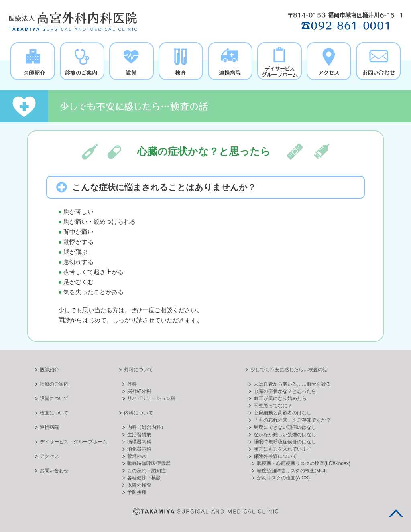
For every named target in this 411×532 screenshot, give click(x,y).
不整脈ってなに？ (273, 406)
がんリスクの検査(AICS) (283, 478)
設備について (54, 398)
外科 (132, 384)
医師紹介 (49, 370)
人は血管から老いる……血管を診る (292, 384)
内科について (138, 413)
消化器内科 (139, 449)
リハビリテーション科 (151, 398)
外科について (138, 370)
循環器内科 (139, 442)
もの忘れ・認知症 (146, 471)
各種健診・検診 (144, 478)
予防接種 (137, 492)
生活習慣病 (139, 435)
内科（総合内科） (146, 427)
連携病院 (49, 427)
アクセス (49, 456)
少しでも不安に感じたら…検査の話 (289, 370)
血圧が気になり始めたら (280, 398)
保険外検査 (139, 485)
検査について (54, 413)
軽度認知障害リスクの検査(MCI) (292, 471)
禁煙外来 (137, 456)
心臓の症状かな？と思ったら (285, 391)
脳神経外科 (139, 391)
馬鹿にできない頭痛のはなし (285, 427)
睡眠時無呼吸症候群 (149, 463)
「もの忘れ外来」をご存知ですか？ (292, 420)
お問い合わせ (54, 471)
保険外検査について (275, 456)
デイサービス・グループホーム (73, 442)
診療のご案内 (54, 384)
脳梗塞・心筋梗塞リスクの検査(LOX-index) (304, 463)
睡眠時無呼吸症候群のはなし (285, 442)
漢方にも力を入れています (283, 449)
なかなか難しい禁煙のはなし (285, 435)
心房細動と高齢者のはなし (283, 413)
